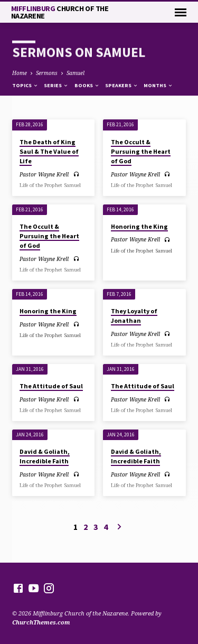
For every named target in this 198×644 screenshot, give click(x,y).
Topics (25, 85)
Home (20, 73)
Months (158, 85)
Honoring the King (139, 226)
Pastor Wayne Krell (44, 174)
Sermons (47, 73)
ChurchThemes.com (41, 622)
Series (56, 85)
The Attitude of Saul (51, 386)
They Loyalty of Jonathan (134, 316)
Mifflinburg (60, 12)
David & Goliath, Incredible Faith (45, 456)
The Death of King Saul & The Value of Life (49, 151)
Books (87, 85)
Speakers (122, 85)
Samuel (76, 73)
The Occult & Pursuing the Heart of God (141, 151)
